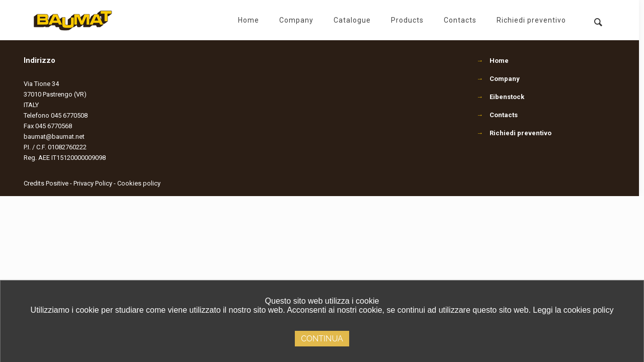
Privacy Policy (93, 183)
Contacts (504, 115)
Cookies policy (139, 183)
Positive (57, 183)
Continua (322, 339)
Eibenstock (507, 97)
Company (505, 79)
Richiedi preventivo (520, 133)
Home (499, 61)
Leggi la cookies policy (573, 310)
